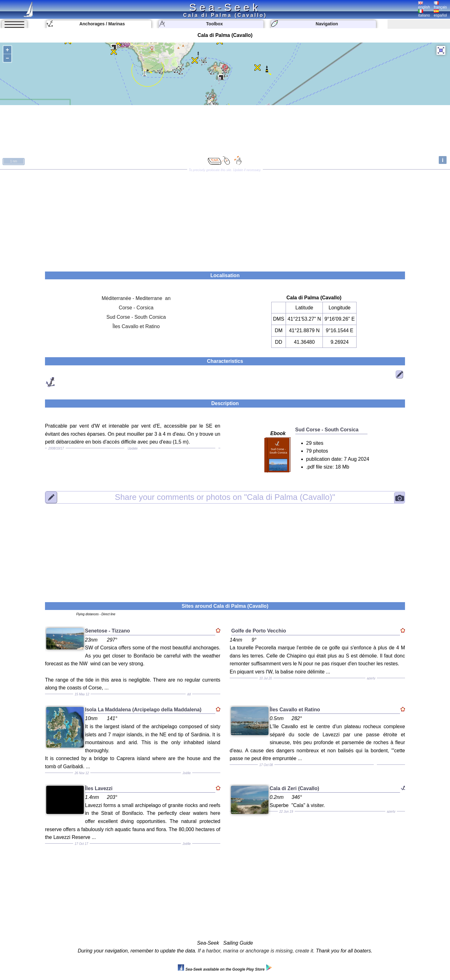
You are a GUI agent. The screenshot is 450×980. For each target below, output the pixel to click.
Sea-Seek (225, 7)
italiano (424, 13)
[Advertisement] (225, 218)
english (424, 5)
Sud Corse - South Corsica (136, 317)
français (440, 5)
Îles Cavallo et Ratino (136, 326)
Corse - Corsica (136, 308)
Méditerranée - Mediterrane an (136, 298)
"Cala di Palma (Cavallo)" (225, 497)
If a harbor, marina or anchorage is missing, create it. (256, 951)
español (440, 13)
